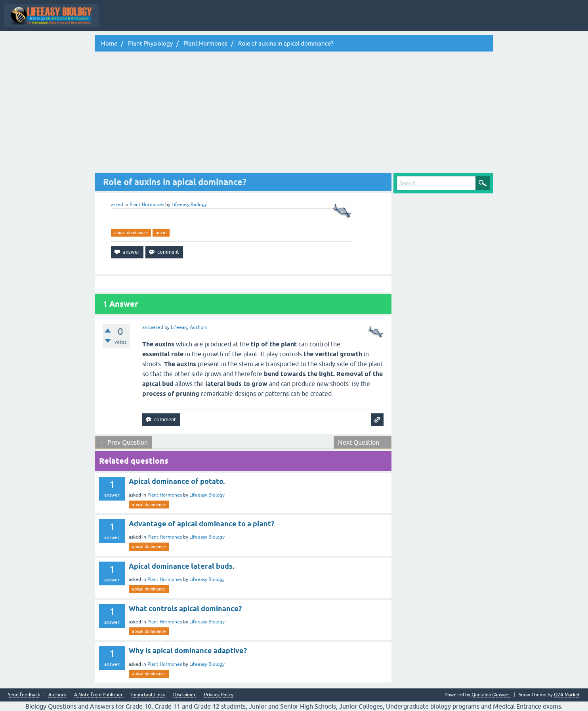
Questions (241, 21)
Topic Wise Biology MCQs (134, 21)
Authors (57, 695)
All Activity (185, 21)
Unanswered (299, 21)
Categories (357, 21)
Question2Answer (491, 695)
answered (153, 327)
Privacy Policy (219, 695)
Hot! (268, 21)
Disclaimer (184, 695)
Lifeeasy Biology (207, 495)
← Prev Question (124, 442)
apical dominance (131, 233)
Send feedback (24, 695)
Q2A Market (567, 695)
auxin (161, 233)
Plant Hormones (147, 205)
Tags (329, 21)
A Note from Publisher (98, 695)
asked (117, 205)
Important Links (148, 695)
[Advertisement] (294, 113)
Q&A (213, 21)
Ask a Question (394, 21)
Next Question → (363, 442)
